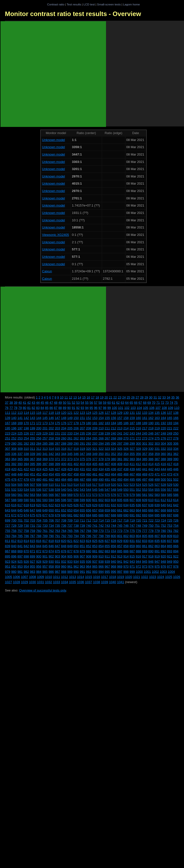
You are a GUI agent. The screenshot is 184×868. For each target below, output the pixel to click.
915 (132, 556)
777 (145, 531)
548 (114, 490)
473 (170, 474)
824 (89, 541)
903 (58, 556)
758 (26, 531)
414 (151, 464)
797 (95, 536)
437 (120, 469)
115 (32, 413)
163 (157, 418)
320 (89, 449)
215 (132, 428)
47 (51, 403)
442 (151, 469)
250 (176, 433)
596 (64, 500)
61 (113, 403)
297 (120, 443)
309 (20, 449)
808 (163, 536)
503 (8, 485)
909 (95, 556)
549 (120, 490)
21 (110, 397)
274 (151, 438)
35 (173, 397)
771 (107, 531)
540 (64, 490)
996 (114, 572)
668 (163, 510)
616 (14, 505)
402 (76, 464)
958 (51, 566)
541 (70, 490)
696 (163, 515)
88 (60, 408)
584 (163, 495)
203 (58, 428)
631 (107, 505)
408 (114, 464)
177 (70, 423)
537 (45, 490)
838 (176, 541)
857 (120, 546)
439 (132, 469)
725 (170, 520)
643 (8, 510)
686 (101, 515)
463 (107, 474)
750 (151, 526)
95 (91, 408)
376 (89, 459)
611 (157, 500)
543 (82, 490)
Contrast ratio (56, 4)
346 (76, 454)
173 (45, 423)
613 (170, 500)
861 (145, 546)
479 (32, 479)
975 (157, 566)
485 (70, 479)
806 (151, 536)
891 (157, 551)
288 (64, 443)
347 (82, 454)
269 (120, 438)
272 (138, 438)
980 (14, 572)
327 (132, 449)
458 (76, 474)
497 (145, 479)
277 (170, 438)
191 (157, 423)
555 (157, 490)
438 (126, 469)
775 (132, 531)
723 (157, 520)
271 (132, 438)
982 (26, 572)
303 (157, 443)
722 (151, 520)
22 (115, 397)
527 (157, 485)
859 (132, 546)
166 (176, 418)
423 (32, 469)
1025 (169, 577)
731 (32, 526)
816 (39, 541)
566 (51, 495)
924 (14, 562)
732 (39, 526)
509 (45, 485)
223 (8, 433)
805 (145, 536)
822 (76, 541)
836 (163, 541)
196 (14, 428)
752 (163, 526)
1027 (8, 582)
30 (151, 397)
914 (126, 556)
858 (126, 546)
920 (163, 556)
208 (89, 428)
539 (58, 490)
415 (157, 464)
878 (76, 551)
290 (76, 443)
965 (95, 566)
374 (76, 459)
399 (58, 464)
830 (126, 541)
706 (51, 520)
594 (51, 500)
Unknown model (54, 140)
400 (64, 464)
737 (70, 526)
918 (151, 556)
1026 (176, 577)
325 (120, 449)
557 (170, 490)
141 (20, 418)
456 (64, 474)
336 (14, 454)
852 (89, 546)
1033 (56, 582)
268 (114, 438)
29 (146, 397)
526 (151, 485)
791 (58, 536)
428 (64, 469)
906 (76, 556)
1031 (40, 582)
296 (114, 443)
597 (70, 500)
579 (132, 495)
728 (14, 526)
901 (45, 556)
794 (76, 536)
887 (132, 551)
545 (95, 490)
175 (58, 423)
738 (76, 526)
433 (95, 469)
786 (26, 536)
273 (145, 438)
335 (8, 454)
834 (151, 541)
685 (95, 515)
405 (95, 464)
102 (127, 408)
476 (14, 479)
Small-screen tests (109, 4)
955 (32, 566)
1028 (17, 582)
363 (8, 459)
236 (89, 433)
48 (56, 403)
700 (14, 520)
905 (70, 556)
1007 (24, 577)
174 (51, 423)
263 (82, 438)
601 (95, 500)
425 (45, 469)
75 (176, 403)
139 (8, 418)
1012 (65, 577)
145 (45, 418)
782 (176, 531)
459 (82, 474)
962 (76, 566)
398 (51, 464)
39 (15, 403)
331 (157, 449)
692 (138, 515)
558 (176, 490)
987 (58, 572)
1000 (139, 572)
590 (26, 500)
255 (32, 438)
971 (132, 566)
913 (120, 556)
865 (170, 546)
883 (107, 551)
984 (39, 572)
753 (170, 526)
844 (39, 546)
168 (14, 423)
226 (26, 433)
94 (87, 408)
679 (58, 515)
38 (11, 403)
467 (132, 474)
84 (42, 408)
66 (136, 403)
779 (157, 531)
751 (157, 526)
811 (8, 541)
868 (14, 551)
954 (26, 566)
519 (107, 485)
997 (120, 572)
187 (132, 423)
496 (138, 479)
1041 (121, 582)
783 (8, 536)
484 (64, 479)
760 (39, 531)
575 (107, 495)
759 (32, 531)
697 (170, 515)
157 (120, 418)
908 (89, 556)
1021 (137, 577)
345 (70, 454)
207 (82, 428)
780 (163, 531)
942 (126, 562)
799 (107, 536)
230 (51, 433)
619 (32, 505)
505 (20, 485)
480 (39, 479)
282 (26, 443)
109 (170, 408)
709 (70, 520)
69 (149, 403)
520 (114, 485)
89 (64, 408)
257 (45, 438)
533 (20, 490)
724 (163, 520)
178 (76, 423)
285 (45, 443)
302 (151, 443)
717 (120, 520)
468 (138, 474)
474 (176, 474)
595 (58, 500)
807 (157, 536)
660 (114, 510)
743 (107, 526)
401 (70, 464)
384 (138, 459)
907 (82, 556)
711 (82, 520)
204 (64, 428)
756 (14, 531)
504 (14, 485)
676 (39, 515)
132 (138, 413)
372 (64, 459)
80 (24, 408)
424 (39, 469)
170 (26, 423)
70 (153, 403)
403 (82, 464)
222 (176, 428)
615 (8, 505)
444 (163, 469)
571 (82, 495)
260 (64, 438)
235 (82, 433)
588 (14, 500)
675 (32, 515)
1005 (8, 577)
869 (20, 551)
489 (95, 479)
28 (142, 397)
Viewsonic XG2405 (56, 235)
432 (89, 469)
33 (164, 397)
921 (170, 556)
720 (138, 520)
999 (132, 572)
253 (20, 438)
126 (101, 413)
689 (120, 515)
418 (176, 464)
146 (51, 418)
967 (107, 566)
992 (89, 572)
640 (163, 505)
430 (76, 469)
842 (26, 546)
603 (107, 500)
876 (64, 551)
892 (163, 551)
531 (8, 490)
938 (101, 562)
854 (101, 546)
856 (114, 546)
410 (126, 464)
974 (151, 566)
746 (126, 526)
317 (70, 449)
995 (107, 572)
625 (70, 505)
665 (145, 510)
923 (8, 562)
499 (157, 479)
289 (70, 443)
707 (58, 520)
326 (126, 449)
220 (163, 428)
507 (32, 485)
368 (39, 459)
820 (64, 541)
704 (39, 520)
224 (14, 433)
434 (101, 469)
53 (78, 403)
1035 (72, 582)
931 (58, 562)
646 (26, 510)
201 (45, 428)
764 (64, 531)
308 (14, 449)
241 (120, 433)
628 (89, 505)
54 (82, 403)
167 (8, 423)
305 (170, 443)
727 (8, 526)
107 (158, 408)
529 (170, 485)
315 (58, 449)
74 (171, 403)
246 (151, 433)
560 (14, 495)
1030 (33, 582)
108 (164, 408)
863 (157, 546)
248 (163, 433)
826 (101, 541)
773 (120, 531)
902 (51, 556)
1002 (155, 572)
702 (26, 520)
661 (120, 510)
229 (45, 433)
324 (114, 449)
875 (58, 551)
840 (14, 546)
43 (33, 403)
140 (14, 418)
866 (176, 546)
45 (42, 403)
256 (39, 438)
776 (138, 531)
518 (101, 485)
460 (89, 474)
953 (20, 566)
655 (82, 510)
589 (20, 500)
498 (151, 479)
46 (47, 403)
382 (126, 459)
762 (51, 531)
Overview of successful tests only (43, 590)
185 (120, 423)
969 (120, 566)
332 (163, 449)
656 (89, 510)
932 (64, 562)
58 (100, 403)
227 (32, 433)
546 (101, 490)
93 (82, 408)
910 (101, 556)
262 (76, 438)
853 (95, 546)
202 (51, 428)
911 (107, 556)
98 (105, 408)
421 (20, 469)
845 (45, 546)
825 (95, 541)
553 (145, 490)
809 (170, 536)
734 (51, 526)
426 (51, 469)
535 (32, 490)
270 (126, 438)
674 (26, 515)
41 (24, 403)
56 (91, 403)
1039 (105, 582)
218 (151, 428)
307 (8, 449)
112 (14, 413)
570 (76, 495)
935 (82, 562)
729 (20, 526)
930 (51, 562)
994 (101, 572)
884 (114, 551)
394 (26, 464)
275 (157, 438)
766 (76, 531)
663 (132, 510)
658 (101, 510)
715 (107, 520)
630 (101, 505)
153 (95, 418)
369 (45, 459)
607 (132, 500)
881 (95, 551)
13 (75, 397)
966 (101, 566)
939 (107, 562)
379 (107, 459)
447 (8, 474)
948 (163, 562)
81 (29, 408)
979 (8, 572)
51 (69, 403)
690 (126, 515)
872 (39, 551)
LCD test (89, 4)
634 (126, 505)
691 (132, 515)
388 (163, 459)
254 (26, 438)
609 (145, 500)
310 (26, 449)
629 (95, 505)
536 (39, 490)
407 (107, 464)
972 (138, 566)
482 (51, 479)
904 (64, 556)
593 (45, 500)
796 (89, 536)
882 (101, 551)
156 (114, 418)
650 (51, 510)
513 (70, 485)
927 (32, 562)
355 (132, 454)
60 (109, 403)
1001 (147, 572)
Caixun (47, 271)
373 (70, 459)
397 (45, 464)
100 (114, 408)
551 (132, 490)
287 (58, 443)
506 (26, 485)
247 (157, 433)
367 (32, 459)
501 (170, 479)
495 (132, 479)
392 (14, 464)
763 (58, 531)
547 (107, 490)
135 (157, 413)
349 (95, 454)
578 (126, 495)
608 (138, 500)
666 (151, 510)
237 (95, 433)
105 (146, 408)
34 (169, 397)
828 (114, 541)
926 (26, 562)
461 (95, 474)
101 (121, 408)
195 (8, 428)
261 (70, 438)
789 (45, 536)
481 (45, 479)
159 (132, 418)
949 (170, 562)
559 (8, 495)
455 (58, 474)
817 (45, 541)
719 (132, 520)
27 (137, 397)
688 (114, 515)
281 (20, 443)
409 (120, 464)
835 (157, 541)
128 (114, 413)
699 (8, 520)
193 (170, 423)
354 (126, 454)
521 (120, 485)
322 (101, 449)
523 (132, 485)
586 (176, 495)
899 (32, 556)
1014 (81, 577)
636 (138, 505)
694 (151, 515)
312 (39, 449)
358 (151, 454)
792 (64, 536)
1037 (88, 582)
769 (95, 531)
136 (163, 413)
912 (114, 556)
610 (151, 500)
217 (145, 428)
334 (176, 449)
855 (107, 546)
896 (14, 556)
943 (132, 562)
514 (76, 485)
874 (51, 551)
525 (145, 485)
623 (58, 505)
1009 (40, 577)
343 (58, 454)
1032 (49, 582)
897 (20, 556)
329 (145, 449)
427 (58, 469)
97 (100, 408)
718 (126, 520)
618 (26, 505)
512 (64, 485)
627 (82, 505)
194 (176, 423)
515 (82, 485)
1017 (105, 577)
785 (20, 536)
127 (107, 413)
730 (26, 526)
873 (45, 551)
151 (82, 418)
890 (151, 551)
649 (45, 510)
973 (145, 566)
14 (79, 397)
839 (8, 546)
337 (20, 454)
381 (120, 459)
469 (145, 474)
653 (70, 510)
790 (51, 536)
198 (26, 428)
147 (58, 418)
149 (70, 418)
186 (126, 423)
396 (39, 464)
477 (20, 479)
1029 (24, 582)
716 (114, 520)
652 (64, 510)
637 (145, 505)
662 (126, 510)
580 (138, 495)
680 (64, 515)
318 (76, 449)
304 (163, 443)
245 (145, 433)
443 (157, 469)
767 (82, 531)
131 (132, 413)
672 (14, 515)
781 (170, 531)
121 (70, 413)
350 (101, 454)
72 (162, 403)
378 (101, 459)
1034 (65, 582)
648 (39, 510)
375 (82, 459)
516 (89, 485)
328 (138, 449)
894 (176, 551)
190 (151, 423)
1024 (161, 577)
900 (39, 556)
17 (93, 397)
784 (14, 536)
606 (126, 500)
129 (120, 413)
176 (64, 423)
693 (145, 515)
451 (32, 474)
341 (45, 454)
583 (157, 495)
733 (45, 526)
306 (176, 443)
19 (102, 397)
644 (14, 510)
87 (56, 408)
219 (157, 428)
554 (151, 490)
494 (126, 479)
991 (82, 572)
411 (132, 464)
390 (176, 459)
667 (157, 510)
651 (58, 510)
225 (20, 433)
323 (107, 449)
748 (138, 526)
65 (131, 403)
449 (20, 474)
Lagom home (131, 4)
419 (8, 469)
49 (60, 403)
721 (145, 520)
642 (176, 505)
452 (39, 474)
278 (176, 438)
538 (51, 490)
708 (64, 520)
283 (32, 443)
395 (32, 464)
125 (95, 413)
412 (138, 464)
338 (26, 454)
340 (39, 454)
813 (20, 541)
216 (138, 428)
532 (14, 490)
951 (8, 566)
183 (107, 423)
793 (70, 536)
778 (151, 531)
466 (126, 474)
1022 (145, 577)
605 (120, 500)
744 (114, 526)
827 (107, 541)
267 (107, 438)
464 (114, 474)
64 (127, 403)
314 (51, 449)
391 (8, 464)
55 (87, 403)
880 (89, 551)
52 (73, 403)
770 (101, 531)
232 (64, 433)
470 (151, 474)
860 (138, 546)
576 (114, 495)
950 (176, 562)
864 (163, 546)
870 (26, 551)
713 (95, 520)
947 (157, 562)
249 (170, 433)
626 (76, 505)
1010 (49, 577)
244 (138, 433)
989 (70, 572)
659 (107, 510)
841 (20, 546)
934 (76, 562)
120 (64, 413)
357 (145, 454)
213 (120, 428)
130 (126, 413)
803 (132, 536)
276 (163, 438)
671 (8, 515)
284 (39, 443)
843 (32, 546)
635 (132, 505)
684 (89, 515)
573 (95, 495)
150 (76, 418)
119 (58, 413)
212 (114, 428)
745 (120, 526)
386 (151, 459)
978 (176, 566)
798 (101, 536)
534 (26, 490)
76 (7, 408)
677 (45, 515)
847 (58, 546)
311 (32, 449)
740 (89, 526)
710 (76, 520)
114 (26, 413)
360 (163, 454)
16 (88, 397)
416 (163, 464)
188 (138, 423)
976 (163, 566)
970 (126, 566)
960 (64, 566)
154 (101, 418)
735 (58, 526)
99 (109, 408)
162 (151, 418)
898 (26, 556)
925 (20, 562)
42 (29, 403)
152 (89, 418)
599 (82, 500)
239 (107, 433)
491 (107, 479)
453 (45, 474)
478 (26, 479)
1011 (56, 577)
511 (58, 485)
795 (82, 536)
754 (176, 526)
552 (138, 490)
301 (145, 443)
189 (145, 423)
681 (70, 515)
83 (38, 408)
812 (14, 541)
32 (160, 397)
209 (95, 428)
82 (33, 408)
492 (114, 479)
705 (45, 520)
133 (145, 413)
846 (51, 546)
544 (89, 490)
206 (76, 428)
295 (107, 443)
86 (51, 408)
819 (58, 541)
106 (152, 408)
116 (39, 413)
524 (138, 485)
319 (82, 449)
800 (114, 536)
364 (14, 459)
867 (8, 551)
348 (89, 454)
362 (176, 454)
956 (39, 566)
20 (106, 397)
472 (163, 474)
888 (138, 551)
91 (73, 408)
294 (101, 443)
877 (70, 551)
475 (8, 479)
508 (39, 485)
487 (82, 479)
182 (101, 423)
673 (20, 515)
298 (126, 443)
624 (64, 505)
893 (170, 551)
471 (157, 474)
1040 (113, 582)
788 (39, 536)
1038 (97, 582)
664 (138, 510)
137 (170, 413)
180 (89, 423)
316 (64, 449)
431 (82, 469)
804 (138, 536)
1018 (113, 577)
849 (70, 546)
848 (64, 546)
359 (157, 454)
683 (82, 515)
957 (45, 566)
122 (76, 413)
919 (157, 556)
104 (139, 408)
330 (151, 449)
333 (170, 449)
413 (145, 464)
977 (170, 566)
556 (163, 490)
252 (14, 438)
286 (51, 443)
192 (163, 423)
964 (89, 566)
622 (51, 505)
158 (126, 418)
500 (163, 479)
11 (66, 397)
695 (157, 515)
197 (20, 428)
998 (126, 572)
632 (114, 505)
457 (70, 474)
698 (176, 515)
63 (122, 403)
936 (89, 562)
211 (107, 428)
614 (176, 500)
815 (32, 541)
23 (120, 397)
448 (14, 474)
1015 (88, 577)
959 (58, 566)
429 (70, 469)
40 (20, 403)
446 (176, 469)
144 (39, 418)
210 (101, 428)
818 (51, 541)
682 (76, 515)
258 (51, 438)
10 (61, 397)
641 (170, 505)
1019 (121, 577)
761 (45, 531)
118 (51, 413)
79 (20, 408)
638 (151, 505)
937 (95, 562)
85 (47, 408)
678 (51, 515)
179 (82, 423)
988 (64, 572)
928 (39, 562)
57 (96, 403)
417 (170, 464)
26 (133, 397)
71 (158, 403)
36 (177, 397)
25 (128, 397)
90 (69, 408)
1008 (33, 577)
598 (76, 500)
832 (138, 541)
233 (70, 433)
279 (8, 443)
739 (82, 526)
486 (76, 479)
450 (26, 474)
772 (114, 531)
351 (107, 454)
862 (151, 546)
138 (176, 413)
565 (45, 495)
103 (133, 408)
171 (32, 423)
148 (64, 418)
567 (58, 495)
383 (132, 459)
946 (151, 562)
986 (51, 572)
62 (118, 403)
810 (176, 536)
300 (138, 443)
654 (76, 510)
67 (140, 403)
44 (38, 403)
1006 (17, 577)
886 (126, 551)
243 (132, 433)
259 (58, 438)
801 (120, 536)
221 (170, 428)
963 (82, 566)
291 (82, 443)
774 (126, 531)
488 (89, 479)
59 (105, 403)
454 (51, 474)
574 (101, 495)
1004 (171, 572)
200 (39, 428)
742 (101, 526)
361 (170, 454)
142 (26, 418)
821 (70, 541)
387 (157, 459)
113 (20, 413)
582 (151, 495)
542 (76, 490)
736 (64, 526)
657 (95, 510)
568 (64, 495)
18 (97, 397)
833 (145, 541)
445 (170, 469)
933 (70, 562)
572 (89, 495)
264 (89, 438)
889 (145, 551)
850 (76, 546)
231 (58, 433)
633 (120, 505)
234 (76, 433)
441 (145, 469)
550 (126, 490)
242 (126, 433)
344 (64, 454)
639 (157, 505)
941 (120, 562)
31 (155, 397)
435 (107, 469)
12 (71, 397)
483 (58, 479)
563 (32, 495)
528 (163, 485)
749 (145, 526)
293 (95, 443)
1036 (81, 582)
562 (26, 495)
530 (176, 485)
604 (114, 500)
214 (126, 428)
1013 (72, 577)
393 (20, 464)
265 (95, 438)
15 (84, 397)
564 (39, 495)
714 (101, 520)
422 (26, 469)
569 (70, 495)
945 (145, 562)
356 (138, 454)
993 (95, 572)
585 (170, 495)
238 (101, 433)
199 (32, 428)
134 (151, 413)
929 (45, 562)
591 (32, 500)
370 (51, 459)
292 (89, 443)
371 (58, 459)
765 (70, 531)
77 (11, 408)
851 (82, 546)
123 (82, 413)
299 (132, 443)
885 (120, 551)
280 (14, 443)
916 (138, 556)
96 (96, 408)
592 (39, 500)
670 (176, 510)
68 (145, 403)
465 (120, 474)
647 (32, 510)
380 (114, 459)
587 (8, 500)
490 (101, 479)
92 (78, 408)
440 (138, 469)
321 (95, 449)
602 (101, 500)
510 (51, 485)
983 (32, 572)
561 (20, 495)
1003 (163, 572)
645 (20, 510)
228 (39, 433)
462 (101, 474)
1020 (129, 577)
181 (95, 423)
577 (120, 495)
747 (132, 526)
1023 (153, 577)
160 (138, 418)
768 (89, 531)
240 (114, 433)
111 (8, 413)
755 (8, 531)
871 (32, 551)
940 (114, 562)
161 (145, 418)
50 (64, 403)
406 (101, 464)
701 (20, 520)
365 (20, 459)
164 (163, 418)
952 (14, 566)
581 (145, 495)
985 (45, 572)
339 (32, 454)
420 (14, 469)
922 (176, 556)
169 (20, 423)
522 (126, 485)
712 (89, 520)
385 (145, 459)
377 (95, 459)
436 (114, 469)
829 (120, 541)
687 (107, 515)
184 (114, 423)
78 (15, 408)
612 (163, 500)
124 (89, 413)
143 (32, 418)
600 (89, 500)
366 (26, 459)
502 (176, 479)
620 (39, 505)
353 (120, 454)
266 (101, 438)
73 (167, 403)
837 (170, 541)
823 (82, 541)
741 (95, 526)
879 (82, 551)
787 (32, 536)
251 (8, 438)
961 (70, 566)
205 (70, 428)
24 (124, 397)
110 (177, 408)
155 (107, 418)
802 (126, 536)
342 (51, 454)
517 (95, 485)
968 (114, 566)
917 (145, 556)
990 (76, 572)
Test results (74, 4)
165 (170, 418)
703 (32, 520)
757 (20, 531)
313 (45, 449)
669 (170, 510)
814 (26, 541)
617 (20, 505)
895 (8, 556)
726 (176, 520)
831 (132, 541)
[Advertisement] (53, 74)
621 (45, 505)
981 (20, 572)
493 (120, 479)
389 (170, 459)
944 (138, 562)
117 (45, 413)
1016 (97, 577)
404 (89, 464)
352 (114, 454)
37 (7, 403)
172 (39, 423)
